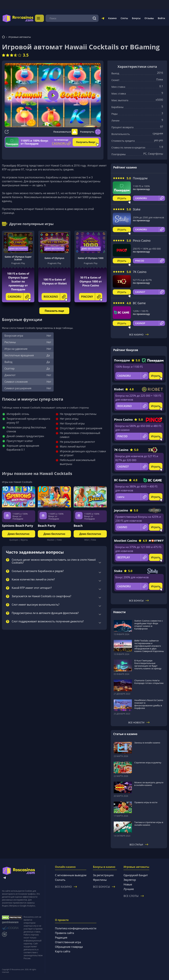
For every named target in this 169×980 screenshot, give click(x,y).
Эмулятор (130, 880)
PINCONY (92, 297)
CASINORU (19, 297)
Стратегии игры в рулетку (148, 763)
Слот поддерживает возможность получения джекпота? (48, 622)
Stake (137, 209)
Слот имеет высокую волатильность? (36, 605)
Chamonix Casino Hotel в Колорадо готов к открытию (149, 682)
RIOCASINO (55, 297)
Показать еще (54, 311)
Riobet (119, 389)
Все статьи (139, 845)
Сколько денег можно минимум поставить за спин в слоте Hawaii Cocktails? (54, 561)
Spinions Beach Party (17, 526)
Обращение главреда (69, 947)
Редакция (61, 938)
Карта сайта (63, 951)
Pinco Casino (142, 241)
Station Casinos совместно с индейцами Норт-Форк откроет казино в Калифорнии (149, 625)
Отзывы (149, 18)
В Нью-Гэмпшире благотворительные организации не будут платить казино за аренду (148, 664)
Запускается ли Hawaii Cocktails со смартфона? (41, 596)
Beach (78, 526)
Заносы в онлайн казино (147, 743)
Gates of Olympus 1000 (91, 258)
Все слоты (134, 896)
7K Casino (140, 272)
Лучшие (129, 889)
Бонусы (136, 18)
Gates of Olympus (54, 258)
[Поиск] (94, 18)
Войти (161, 18)
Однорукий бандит (136, 875)
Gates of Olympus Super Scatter (18, 258)
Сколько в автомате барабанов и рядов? (38, 571)
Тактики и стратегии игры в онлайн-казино (149, 824)
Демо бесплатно (18, 249)
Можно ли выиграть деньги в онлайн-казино (149, 784)
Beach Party (47, 526)
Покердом (140, 178)
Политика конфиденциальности (76, 928)
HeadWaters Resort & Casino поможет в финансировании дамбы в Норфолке (149, 704)
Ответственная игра (68, 942)
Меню (43, 18)
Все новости (139, 722)
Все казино (139, 335)
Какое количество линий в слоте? (33, 580)
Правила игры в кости (146, 802)
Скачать (60, 880)
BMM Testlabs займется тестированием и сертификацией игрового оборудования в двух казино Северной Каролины (149, 646)
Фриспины (100, 880)
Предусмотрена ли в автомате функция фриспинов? (45, 613)
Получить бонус (86, 142)
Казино (112, 18)
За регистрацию (103, 875)
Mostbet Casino (126, 541)
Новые (128, 884)
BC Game (139, 303)
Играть (122, 198)
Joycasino (121, 510)
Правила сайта (64, 933)
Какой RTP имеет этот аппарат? (32, 588)
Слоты (124, 18)
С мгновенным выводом (71, 875)
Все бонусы (139, 601)
